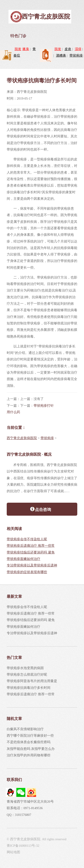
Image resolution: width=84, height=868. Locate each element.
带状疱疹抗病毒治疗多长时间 (29, 688)
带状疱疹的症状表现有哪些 (27, 572)
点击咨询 (40, 509)
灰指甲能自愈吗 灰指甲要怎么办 (31, 749)
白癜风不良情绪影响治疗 (25, 729)
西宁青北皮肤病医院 (22, 438)
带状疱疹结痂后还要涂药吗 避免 (31, 552)
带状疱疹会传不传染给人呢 (27, 539)
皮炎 (68, 49)
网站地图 (13, 852)
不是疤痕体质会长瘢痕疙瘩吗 (29, 742)
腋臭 (26, 49)
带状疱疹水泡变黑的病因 (25, 668)
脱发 (18, 49)
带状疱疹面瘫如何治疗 (24, 559)
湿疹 (78, 49)
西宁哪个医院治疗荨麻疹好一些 (30, 736)
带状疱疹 (76, 55)
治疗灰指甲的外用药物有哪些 (29, 755)
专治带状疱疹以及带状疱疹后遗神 (32, 565)
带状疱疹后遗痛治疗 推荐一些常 (31, 546)
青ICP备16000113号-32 (23, 846)
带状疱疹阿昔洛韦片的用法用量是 (32, 681)
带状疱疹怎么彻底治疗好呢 (27, 674)
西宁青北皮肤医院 (46, 17)
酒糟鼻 (61, 55)
